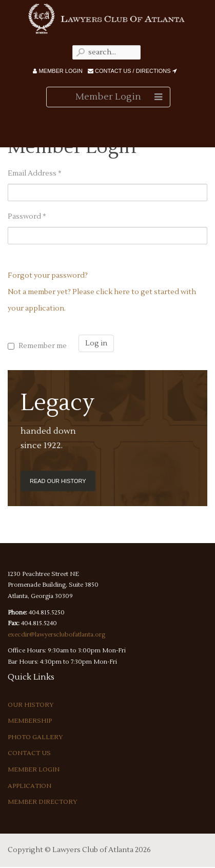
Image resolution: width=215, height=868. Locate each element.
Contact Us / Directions (132, 71)
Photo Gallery (35, 737)
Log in (96, 343)
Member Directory (43, 802)
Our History (31, 705)
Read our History (58, 481)
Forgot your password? (48, 276)
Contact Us (29, 753)
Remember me (43, 346)
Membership (30, 721)
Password (27, 217)
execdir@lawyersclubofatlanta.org (56, 635)
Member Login (58, 71)
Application (30, 786)
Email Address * (35, 173)
